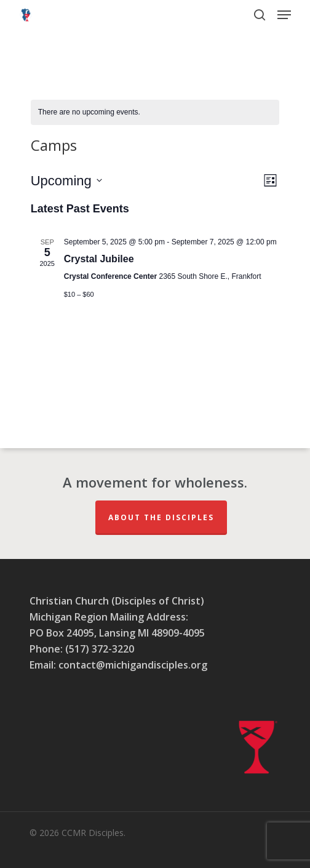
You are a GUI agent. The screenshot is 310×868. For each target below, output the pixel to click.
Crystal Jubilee (99, 259)
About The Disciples (161, 517)
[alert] (155, 112)
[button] (284, 15)
